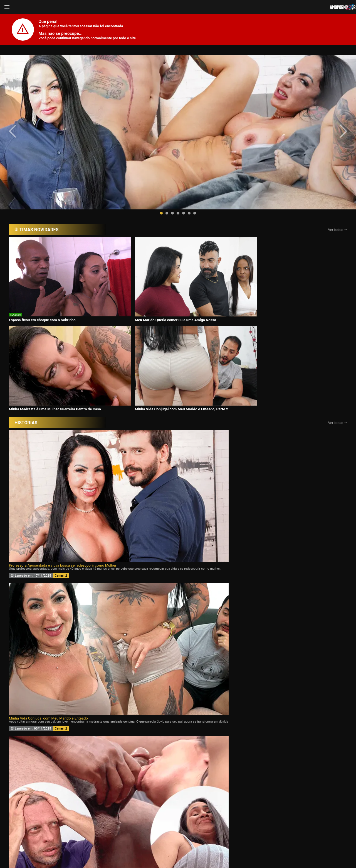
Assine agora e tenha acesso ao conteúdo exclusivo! (218, 602)
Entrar (95, 828)
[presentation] (17, 104)
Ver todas (338, 255)
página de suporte (160, 849)
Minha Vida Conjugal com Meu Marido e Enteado (161, 331)
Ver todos (338, 174)
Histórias (178, 800)
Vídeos (112, 800)
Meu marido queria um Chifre (145, 424)
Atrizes (244, 800)
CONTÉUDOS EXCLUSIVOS (178, 764)
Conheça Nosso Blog (266, 849)
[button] (161, 158)
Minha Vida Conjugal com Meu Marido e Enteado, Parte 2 (293, 239)
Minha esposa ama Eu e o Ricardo (261, 424)
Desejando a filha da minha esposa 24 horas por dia (51, 424)
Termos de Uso (214, 849)
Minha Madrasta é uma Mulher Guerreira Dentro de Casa (216, 239)
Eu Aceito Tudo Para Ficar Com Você (264, 331)
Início (46, 800)
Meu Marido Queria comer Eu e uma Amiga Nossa (128, 239)
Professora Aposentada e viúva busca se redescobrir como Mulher (63, 331)
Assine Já (261, 828)
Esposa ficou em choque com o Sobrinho (42, 237)
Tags (310, 800)
